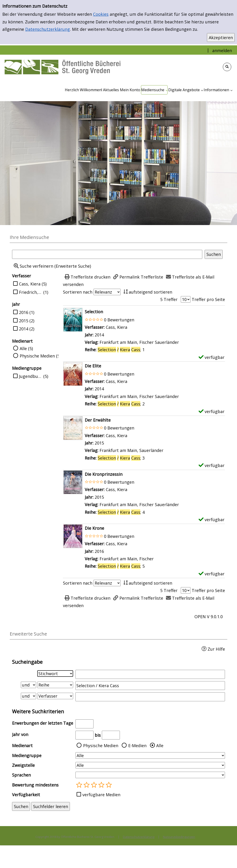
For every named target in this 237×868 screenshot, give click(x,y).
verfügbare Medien (101, 795)
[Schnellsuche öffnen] (227, 67)
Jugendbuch (31, 376)
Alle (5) (26, 348)
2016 (24, 312)
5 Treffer (169, 299)
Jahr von (20, 734)
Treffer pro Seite (208, 299)
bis (98, 735)
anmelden (222, 50)
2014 (24, 329)
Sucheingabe (27, 662)
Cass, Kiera (30, 284)
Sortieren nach (78, 292)
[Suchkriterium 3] (55, 696)
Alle (160, 746)
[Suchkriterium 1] (55, 674)
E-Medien (137, 746)
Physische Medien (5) (40, 356)
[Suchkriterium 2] (55, 685)
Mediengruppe (27, 755)
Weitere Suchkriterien (38, 711)
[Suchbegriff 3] (150, 697)
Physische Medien (101, 746)
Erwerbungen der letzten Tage (43, 723)
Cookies (101, 14)
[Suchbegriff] (107, 254)
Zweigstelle (23, 765)
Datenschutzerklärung (48, 29)
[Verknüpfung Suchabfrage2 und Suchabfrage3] (28, 696)
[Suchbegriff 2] (150, 686)
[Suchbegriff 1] (150, 674)
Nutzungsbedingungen (179, 837)
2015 (24, 321)
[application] (154, 90)
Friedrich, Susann (31, 292)
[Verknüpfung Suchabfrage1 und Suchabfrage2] (28, 685)
